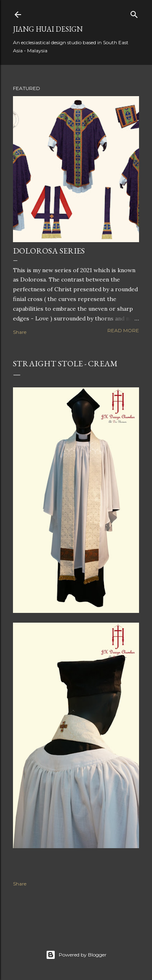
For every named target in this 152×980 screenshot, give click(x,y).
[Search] (134, 13)
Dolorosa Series (49, 251)
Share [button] (20, 332)
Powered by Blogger (76, 955)
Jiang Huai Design (48, 29)
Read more (123, 330)
